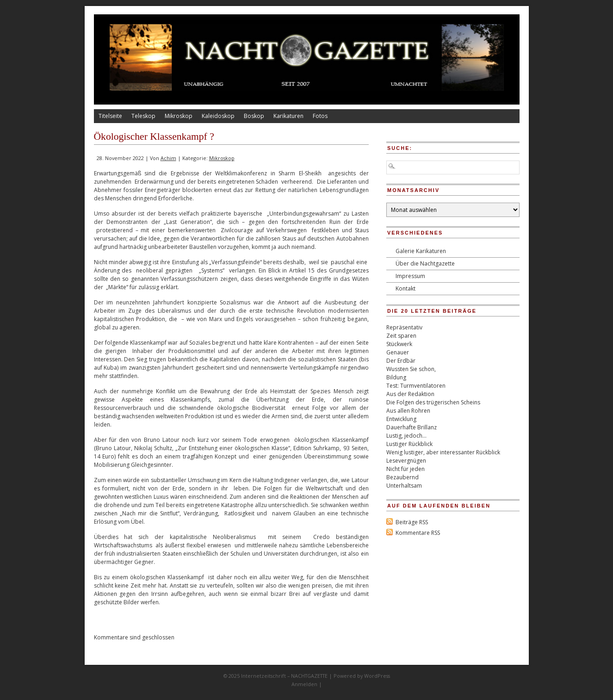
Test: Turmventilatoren (416, 386)
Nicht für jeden (406, 469)
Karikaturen (288, 116)
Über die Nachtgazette (425, 263)
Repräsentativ (404, 327)
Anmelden (304, 684)
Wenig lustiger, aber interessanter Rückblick (443, 452)
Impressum (410, 276)
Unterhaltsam (404, 486)
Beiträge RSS (412, 522)
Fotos (320, 116)
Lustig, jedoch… (406, 436)
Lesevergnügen (406, 461)
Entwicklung (401, 419)
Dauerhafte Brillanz (412, 427)
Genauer (398, 352)
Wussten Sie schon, (411, 369)
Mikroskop (179, 116)
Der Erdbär (401, 361)
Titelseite (110, 116)
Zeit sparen (401, 336)
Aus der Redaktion (410, 394)
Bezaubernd (402, 477)
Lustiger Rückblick (409, 444)
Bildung (396, 377)
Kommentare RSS (418, 533)
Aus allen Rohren (408, 411)
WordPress (377, 676)
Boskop (254, 116)
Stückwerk (399, 344)
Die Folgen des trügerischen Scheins (433, 402)
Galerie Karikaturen (421, 251)
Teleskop (143, 116)
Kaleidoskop (218, 116)
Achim (168, 158)
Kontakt (406, 288)
